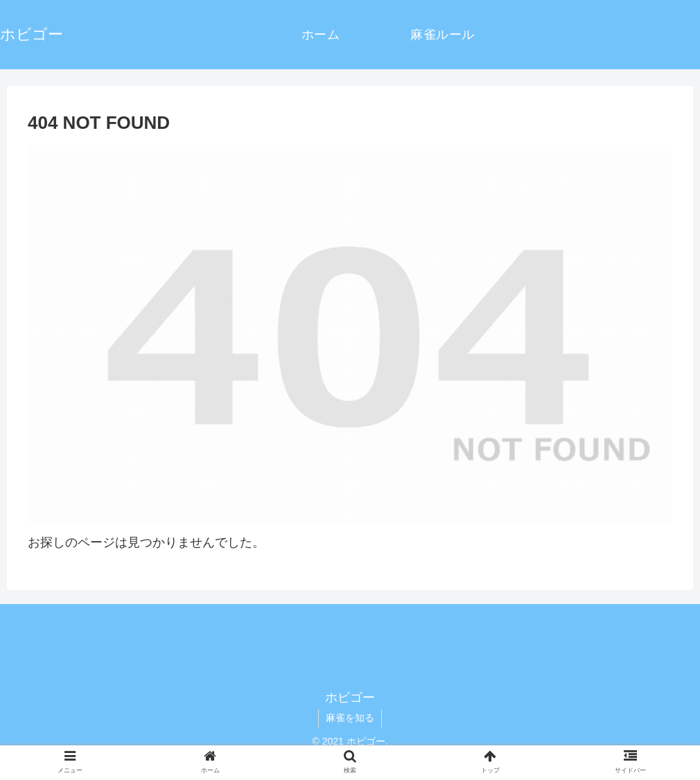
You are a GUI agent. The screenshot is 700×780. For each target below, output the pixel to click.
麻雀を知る (350, 718)
